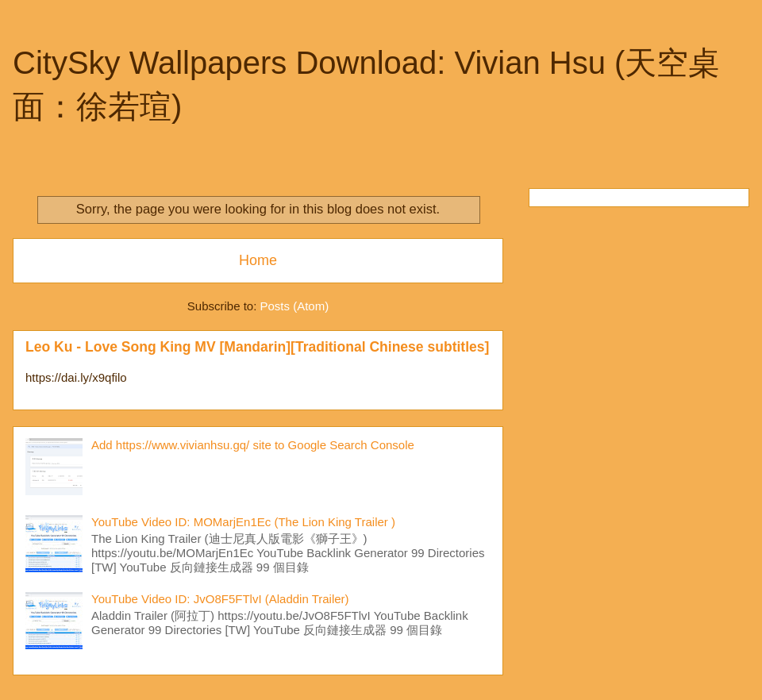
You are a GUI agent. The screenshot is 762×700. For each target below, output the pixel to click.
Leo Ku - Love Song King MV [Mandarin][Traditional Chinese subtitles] (257, 347)
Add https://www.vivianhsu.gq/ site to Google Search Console (253, 445)
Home (258, 260)
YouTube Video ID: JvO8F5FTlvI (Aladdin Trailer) (220, 599)
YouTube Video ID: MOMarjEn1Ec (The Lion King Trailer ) (243, 522)
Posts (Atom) (295, 306)
